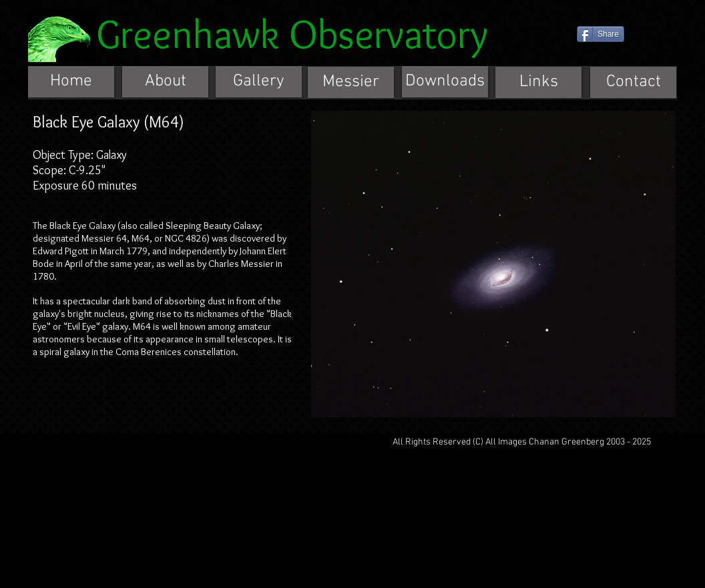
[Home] (71, 82)
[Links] (538, 82)
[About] (165, 82)
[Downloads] (445, 82)
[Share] (601, 34)
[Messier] (351, 82)
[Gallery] (259, 82)
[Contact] (633, 82)
